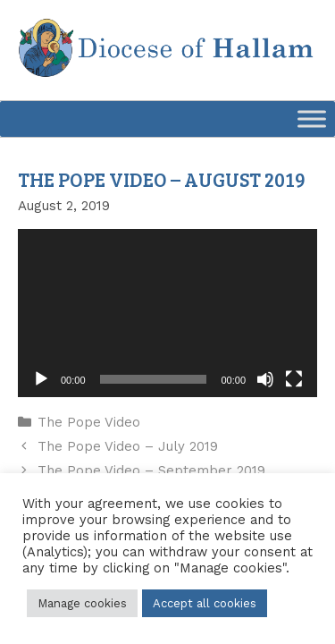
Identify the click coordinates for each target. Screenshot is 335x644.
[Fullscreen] (294, 379)
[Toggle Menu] (312, 119)
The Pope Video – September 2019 (151, 470)
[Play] (41, 379)
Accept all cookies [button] (205, 603)
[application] (167, 313)
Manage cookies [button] (82, 603)
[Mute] (265, 379)
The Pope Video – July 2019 (128, 446)
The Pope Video (89, 422)
